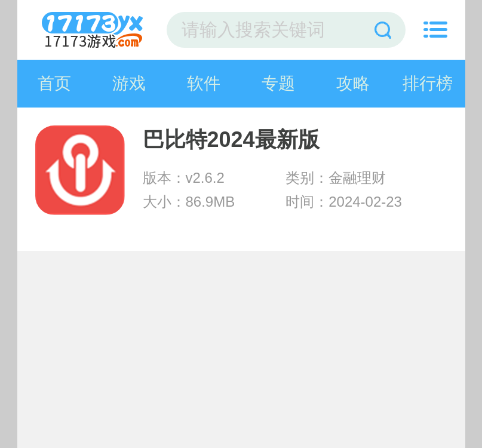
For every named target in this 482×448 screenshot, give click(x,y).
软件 (204, 83)
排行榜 (428, 83)
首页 (54, 83)
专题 (278, 83)
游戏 (129, 83)
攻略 (353, 83)
